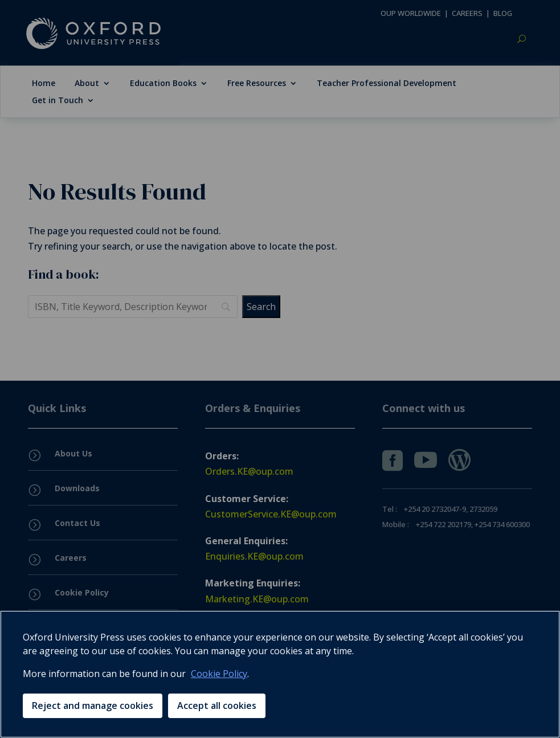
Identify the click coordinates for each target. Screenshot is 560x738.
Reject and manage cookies (93, 706)
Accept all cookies (217, 706)
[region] (280, 674)
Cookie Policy (219, 674)
